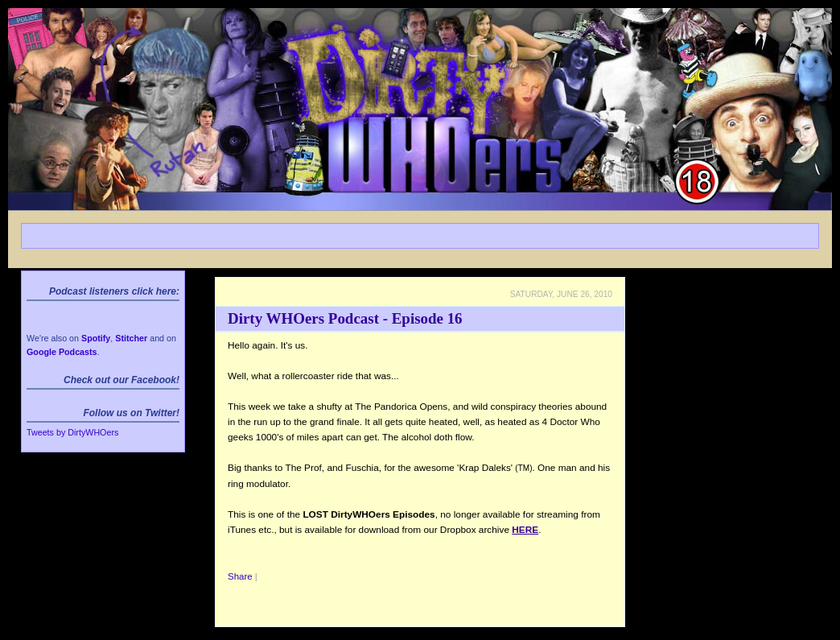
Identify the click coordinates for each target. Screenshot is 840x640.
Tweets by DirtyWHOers (72, 432)
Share (240, 576)
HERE (525, 530)
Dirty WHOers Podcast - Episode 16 (345, 318)
